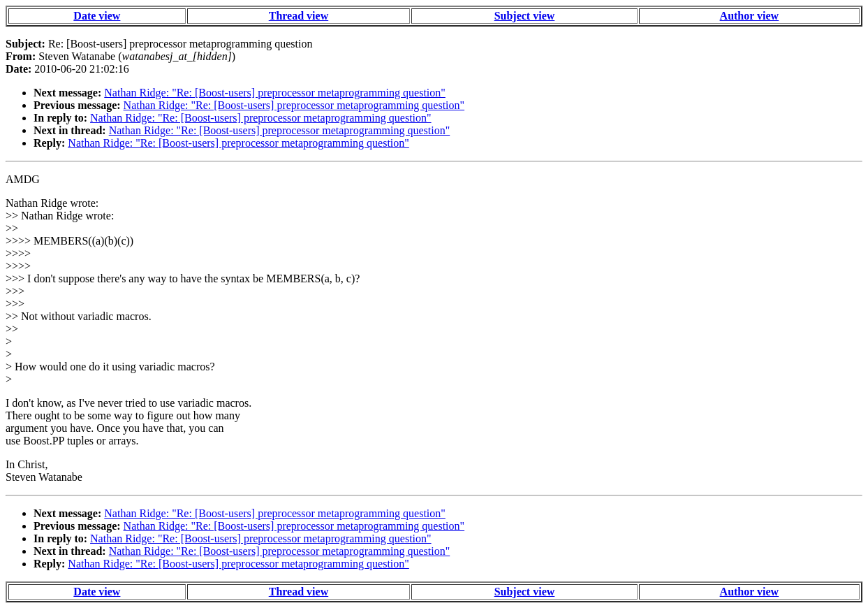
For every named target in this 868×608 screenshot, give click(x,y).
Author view (750, 16)
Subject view (525, 16)
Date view (97, 16)
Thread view (299, 16)
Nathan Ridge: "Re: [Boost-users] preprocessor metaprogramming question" (275, 93)
